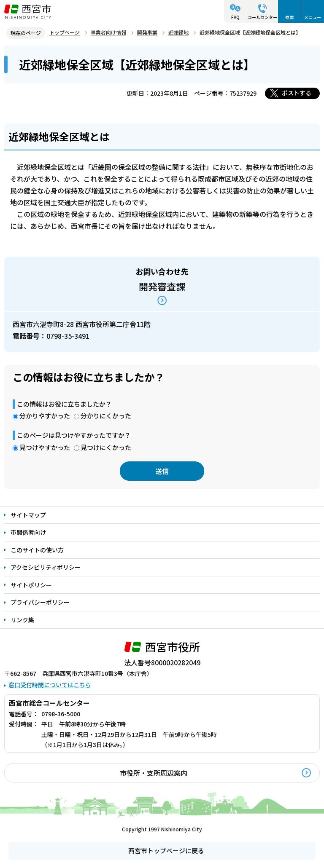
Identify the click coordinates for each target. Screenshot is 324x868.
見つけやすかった (45, 447)
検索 (289, 17)
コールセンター (262, 17)
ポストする (297, 93)
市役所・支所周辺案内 (154, 773)
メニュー (313, 17)
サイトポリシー (31, 585)
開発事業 (147, 32)
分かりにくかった (106, 416)
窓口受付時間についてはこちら (50, 685)
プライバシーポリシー (40, 602)
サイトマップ (28, 515)
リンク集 (22, 620)
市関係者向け (28, 532)
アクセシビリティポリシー (46, 567)
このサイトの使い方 (37, 550)
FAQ (235, 17)
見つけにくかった (106, 447)
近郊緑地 (178, 32)
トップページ (65, 32)
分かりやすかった (45, 416)
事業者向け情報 (108, 32)
